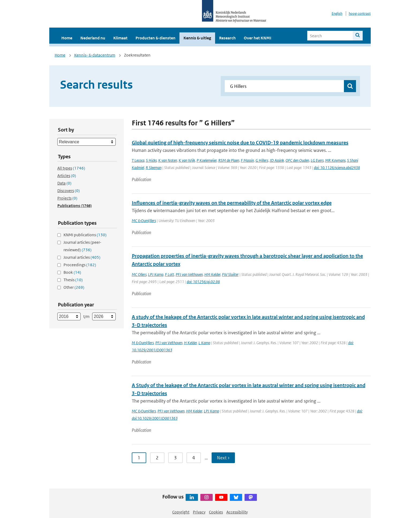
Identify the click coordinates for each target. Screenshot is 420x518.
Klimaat (120, 38)
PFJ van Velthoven (189, 274)
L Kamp (204, 343)
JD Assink (277, 160)
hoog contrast (360, 14)
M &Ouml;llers (143, 343)
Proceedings (80, 265)
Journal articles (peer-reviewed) (82, 246)
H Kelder (190, 343)
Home (67, 38)
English (337, 14)
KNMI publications (85, 235)
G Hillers (262, 160)
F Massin (247, 160)
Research (227, 38)
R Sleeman (154, 168)
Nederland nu (93, 38)
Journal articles (82, 257)
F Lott (170, 274)
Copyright (181, 512)
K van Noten (168, 160)
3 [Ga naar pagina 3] (175, 458)
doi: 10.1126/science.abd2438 (337, 168)
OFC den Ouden (297, 160)
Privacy (199, 512)
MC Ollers (139, 274)
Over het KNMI (258, 38)
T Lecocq (138, 160)
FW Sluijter (230, 274)
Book (72, 272)
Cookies (216, 512)
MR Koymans (335, 160)
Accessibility (237, 512)
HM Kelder (212, 274)
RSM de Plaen (229, 160)
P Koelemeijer (207, 160)
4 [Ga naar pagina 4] (194, 458)
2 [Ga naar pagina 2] (157, 458)
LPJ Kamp (156, 274)
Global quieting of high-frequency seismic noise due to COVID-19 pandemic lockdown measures (240, 143)
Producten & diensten (155, 38)
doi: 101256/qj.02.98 (203, 282)
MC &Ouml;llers (144, 221)
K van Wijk (187, 160)
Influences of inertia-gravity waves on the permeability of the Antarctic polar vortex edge (232, 203)
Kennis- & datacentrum (95, 55)
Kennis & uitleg (197, 38)
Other (74, 287)
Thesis (73, 280)
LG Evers (317, 160)
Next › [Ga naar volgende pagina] (223, 458)
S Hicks (151, 160)
